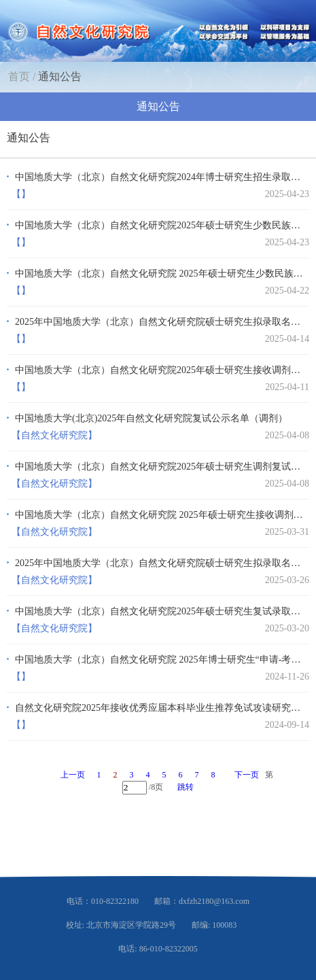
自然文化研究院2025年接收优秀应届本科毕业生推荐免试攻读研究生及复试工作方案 (160, 708)
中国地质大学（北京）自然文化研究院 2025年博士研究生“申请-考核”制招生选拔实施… (160, 660)
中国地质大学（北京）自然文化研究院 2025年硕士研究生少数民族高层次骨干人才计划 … (160, 274)
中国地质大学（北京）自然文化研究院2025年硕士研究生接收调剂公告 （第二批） (160, 370)
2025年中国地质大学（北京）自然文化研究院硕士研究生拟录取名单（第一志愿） (160, 563)
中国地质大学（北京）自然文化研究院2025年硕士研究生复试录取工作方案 (160, 611)
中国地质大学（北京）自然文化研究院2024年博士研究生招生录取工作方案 (160, 177)
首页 (19, 76)
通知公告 (60, 76)
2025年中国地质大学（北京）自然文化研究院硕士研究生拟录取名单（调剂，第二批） (160, 322)
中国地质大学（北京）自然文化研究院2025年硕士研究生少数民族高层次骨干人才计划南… (160, 225)
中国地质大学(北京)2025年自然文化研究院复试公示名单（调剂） (151, 418)
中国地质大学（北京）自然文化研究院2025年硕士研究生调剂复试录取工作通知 (160, 467)
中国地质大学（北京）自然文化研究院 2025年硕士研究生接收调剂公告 (160, 515)
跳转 (186, 787)
